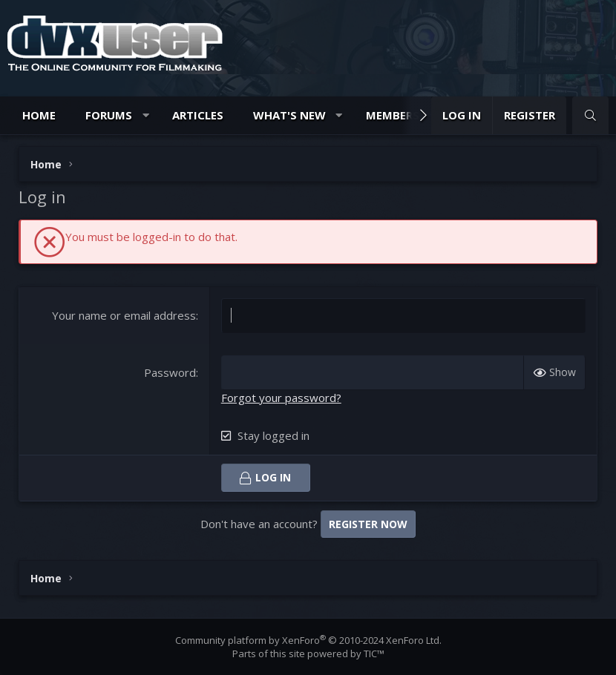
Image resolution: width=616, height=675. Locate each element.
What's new (289, 115)
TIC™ (374, 653)
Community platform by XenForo (308, 640)
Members (393, 115)
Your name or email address (124, 315)
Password (170, 372)
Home (39, 115)
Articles (198, 115)
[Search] (590, 115)
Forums (109, 115)
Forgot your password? (281, 398)
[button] (146, 115)
